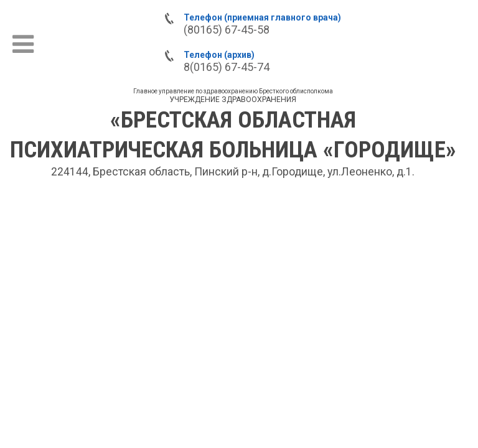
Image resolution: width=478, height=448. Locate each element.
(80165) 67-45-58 (227, 30)
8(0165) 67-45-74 (227, 67)
